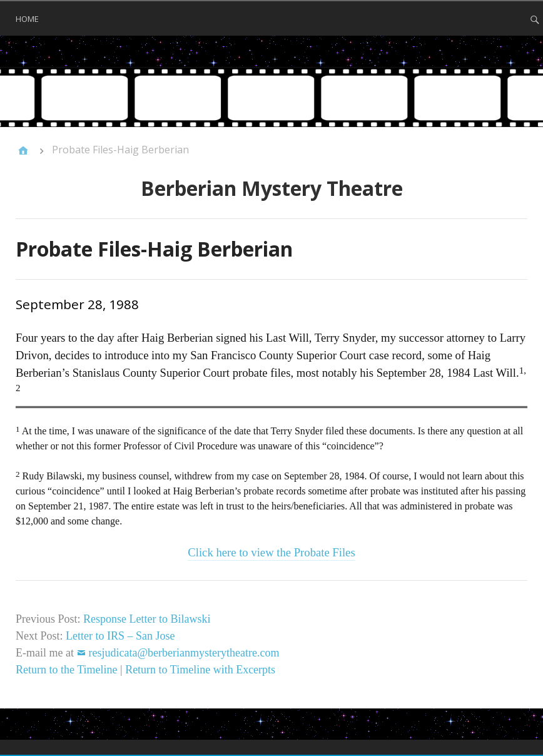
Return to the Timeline (67, 670)
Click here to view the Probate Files (271, 552)
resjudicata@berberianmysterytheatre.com (184, 653)
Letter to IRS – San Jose (120, 636)
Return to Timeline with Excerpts (200, 670)
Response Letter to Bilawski (147, 619)
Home (27, 19)
